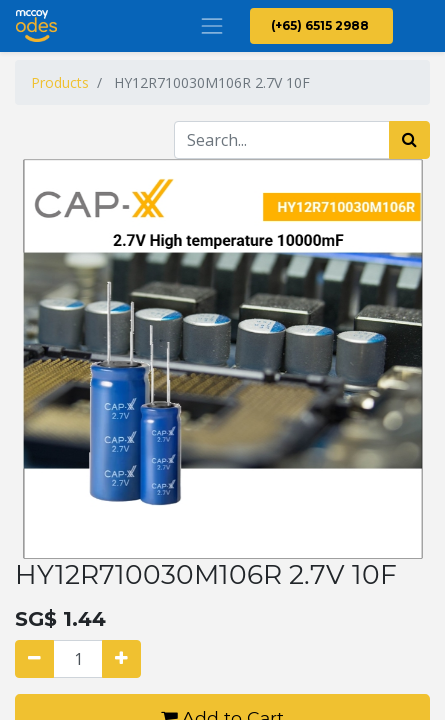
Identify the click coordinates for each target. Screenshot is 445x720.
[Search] (409, 140)
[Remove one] (34, 659)
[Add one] (121, 659)
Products (60, 82)
